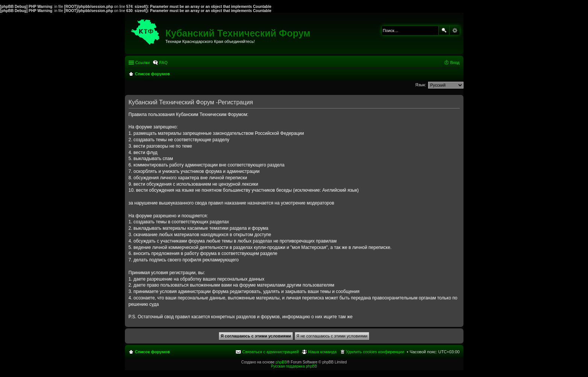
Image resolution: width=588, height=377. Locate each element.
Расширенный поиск (455, 31)
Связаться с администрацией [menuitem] (270, 352)
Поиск (444, 31)
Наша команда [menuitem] (322, 352)
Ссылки (143, 63)
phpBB (281, 362)
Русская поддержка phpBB (294, 366)
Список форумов (153, 352)
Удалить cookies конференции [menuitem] (375, 352)
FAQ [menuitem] (163, 63)
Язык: (421, 85)
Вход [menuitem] (455, 63)
